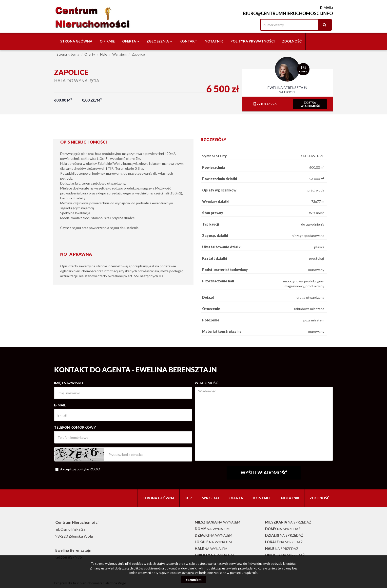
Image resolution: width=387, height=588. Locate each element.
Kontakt (188, 41)
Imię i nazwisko (69, 383)
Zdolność (292, 41)
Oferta (236, 498)
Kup (188, 498)
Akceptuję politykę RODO (78, 469)
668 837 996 (265, 104)
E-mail (60, 405)
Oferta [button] (131, 41)
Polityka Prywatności (253, 41)
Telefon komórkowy (75, 427)
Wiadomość (206, 383)
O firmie (107, 41)
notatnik (214, 41)
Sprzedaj (211, 498)
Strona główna (76, 41)
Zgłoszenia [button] (159, 41)
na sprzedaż (288, 522)
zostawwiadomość (310, 104)
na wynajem (217, 522)
